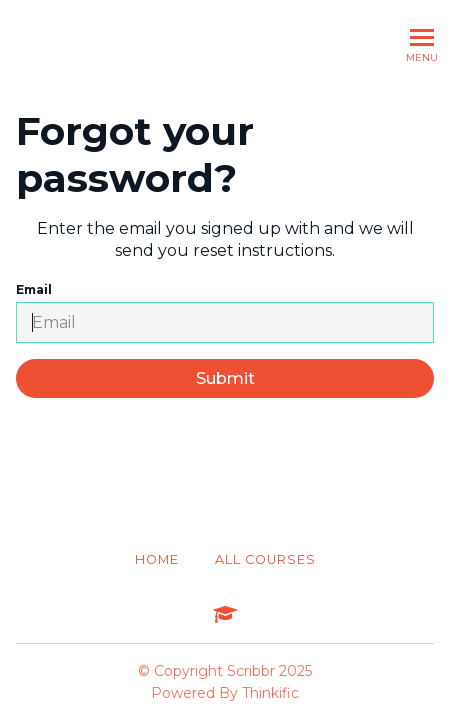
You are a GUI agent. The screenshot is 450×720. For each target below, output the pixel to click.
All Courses (265, 559)
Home (157, 559)
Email (225, 312)
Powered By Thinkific (225, 693)
